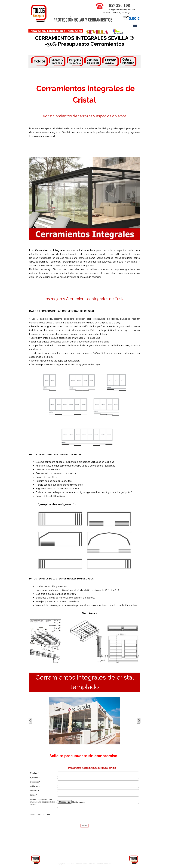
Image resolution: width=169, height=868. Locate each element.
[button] (100, 5)
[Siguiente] (139, 721)
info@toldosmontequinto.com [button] (122, 9)
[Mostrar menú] (135, 25)
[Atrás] (30, 721)
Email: (33, 795)
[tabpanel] (85, 62)
